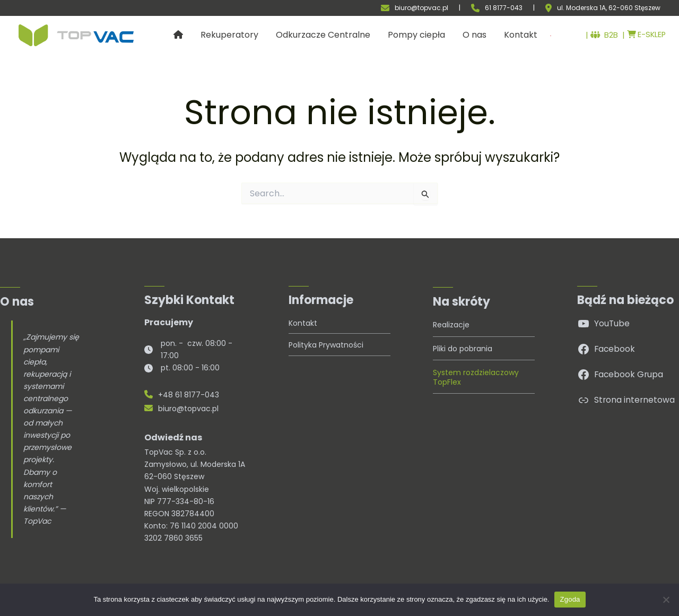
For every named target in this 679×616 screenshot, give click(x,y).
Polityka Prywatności (326, 345)
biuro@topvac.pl (421, 8)
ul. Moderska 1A (581, 8)
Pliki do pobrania (463, 349)
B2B (599, 36)
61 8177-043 (504, 8)
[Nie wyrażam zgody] (666, 600)
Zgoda (570, 599)
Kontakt (303, 323)
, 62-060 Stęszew (633, 8)
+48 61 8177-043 (182, 395)
